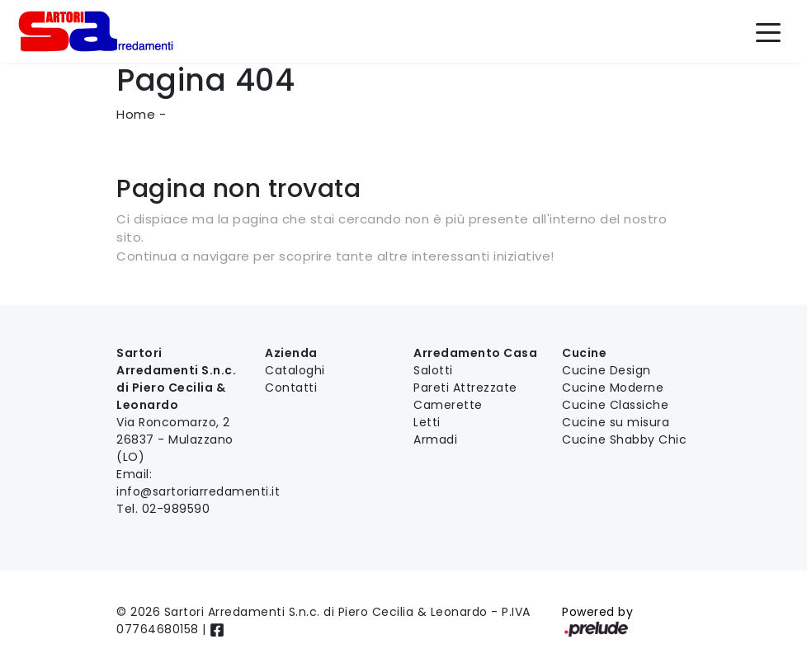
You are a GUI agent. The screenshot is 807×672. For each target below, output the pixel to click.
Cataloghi (295, 370)
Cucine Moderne (613, 388)
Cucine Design (606, 370)
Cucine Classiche (615, 405)
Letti (427, 422)
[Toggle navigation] (768, 31)
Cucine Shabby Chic (624, 439)
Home (136, 114)
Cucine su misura (616, 422)
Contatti (291, 388)
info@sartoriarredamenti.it (198, 491)
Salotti (433, 370)
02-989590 (176, 509)
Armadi (435, 439)
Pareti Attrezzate (465, 388)
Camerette (448, 405)
